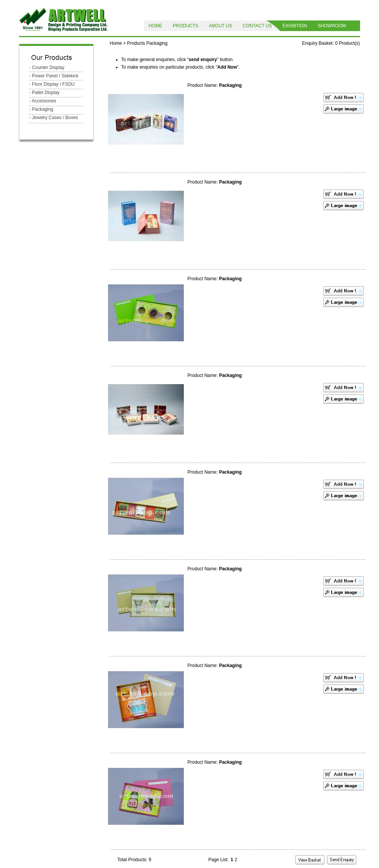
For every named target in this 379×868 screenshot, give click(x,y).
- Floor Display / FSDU (52, 84)
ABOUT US (220, 26)
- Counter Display (47, 67)
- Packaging (41, 109)
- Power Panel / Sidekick (54, 76)
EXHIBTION (295, 26)
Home (116, 43)
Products (136, 43)
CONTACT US (257, 26)
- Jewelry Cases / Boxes (54, 118)
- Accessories (43, 101)
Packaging (157, 43)
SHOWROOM (332, 26)
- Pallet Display (44, 93)
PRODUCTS (186, 26)
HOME (155, 26)
